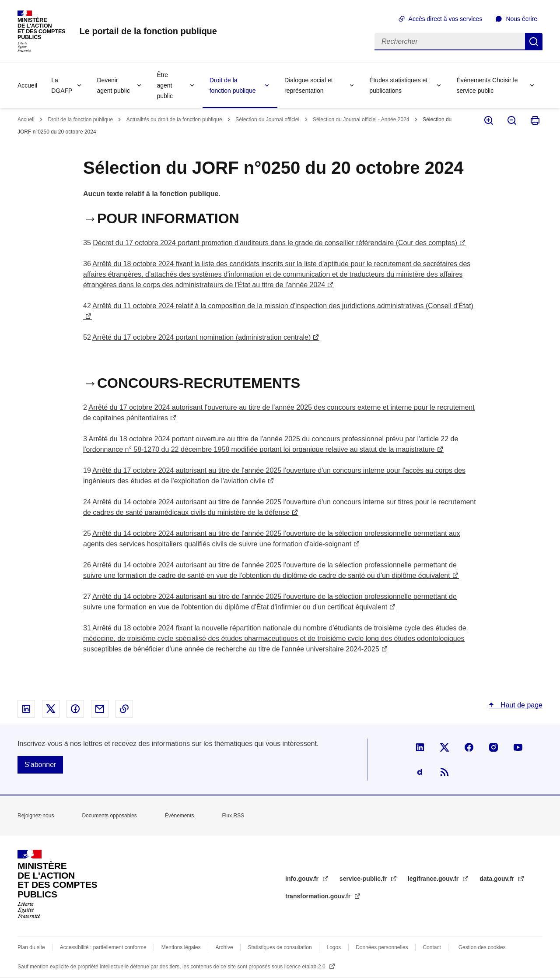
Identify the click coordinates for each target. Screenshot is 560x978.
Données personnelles (382, 947)
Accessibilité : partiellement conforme (103, 947)
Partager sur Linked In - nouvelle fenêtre (26, 709)
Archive (224, 947)
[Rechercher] (450, 42)
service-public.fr (364, 879)
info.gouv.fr (303, 879)
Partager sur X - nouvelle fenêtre (51, 709)
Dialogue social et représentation (309, 85)
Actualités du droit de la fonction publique (174, 120)
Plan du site (31, 947)
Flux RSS (233, 816)
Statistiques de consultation (280, 947)
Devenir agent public (113, 85)
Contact (432, 947)
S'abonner (40, 765)
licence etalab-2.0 (306, 967)
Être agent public (165, 85)
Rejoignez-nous (36, 816)
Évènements (180, 816)
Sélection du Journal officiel (267, 120)
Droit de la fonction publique (233, 85)
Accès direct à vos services (446, 19)
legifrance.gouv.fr (434, 879)
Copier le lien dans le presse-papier (124, 709)
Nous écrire (521, 19)
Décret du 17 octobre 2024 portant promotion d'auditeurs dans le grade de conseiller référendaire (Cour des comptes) (275, 243)
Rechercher (534, 42)
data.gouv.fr (498, 879)
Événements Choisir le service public (487, 85)
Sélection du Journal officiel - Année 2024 (361, 120)
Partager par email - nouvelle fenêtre (100, 709)
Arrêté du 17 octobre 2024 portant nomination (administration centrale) (201, 337)
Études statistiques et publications (398, 85)
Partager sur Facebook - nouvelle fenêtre (75, 709)
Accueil (27, 85)
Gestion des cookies (482, 947)
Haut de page (520, 705)
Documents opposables (109, 816)
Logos (334, 947)
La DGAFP (62, 85)
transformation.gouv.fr (319, 896)
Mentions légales (181, 947)
